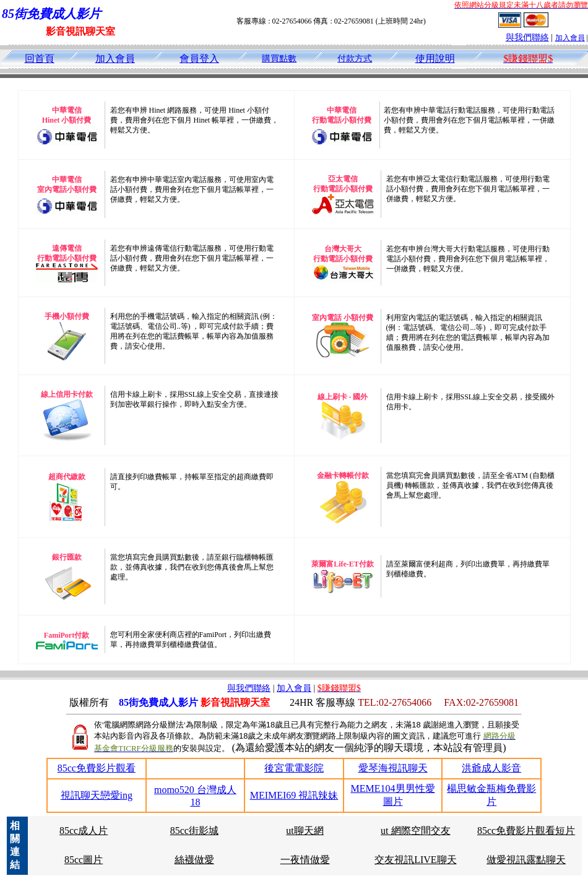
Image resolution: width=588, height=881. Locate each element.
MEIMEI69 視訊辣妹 (294, 795)
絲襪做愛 (194, 860)
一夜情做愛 (305, 860)
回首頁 (40, 59)
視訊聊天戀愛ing (97, 795)
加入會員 (570, 38)
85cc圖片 (84, 860)
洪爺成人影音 (491, 768)
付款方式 (355, 59)
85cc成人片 (84, 831)
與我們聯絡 (527, 37)
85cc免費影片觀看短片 (526, 831)
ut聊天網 (305, 831)
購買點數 (279, 59)
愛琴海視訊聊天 (393, 768)
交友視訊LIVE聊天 (415, 860)
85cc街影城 (194, 831)
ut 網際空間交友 (415, 831)
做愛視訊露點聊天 (526, 860)
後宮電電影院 (294, 768)
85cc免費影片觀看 (97, 768)
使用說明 (435, 59)
